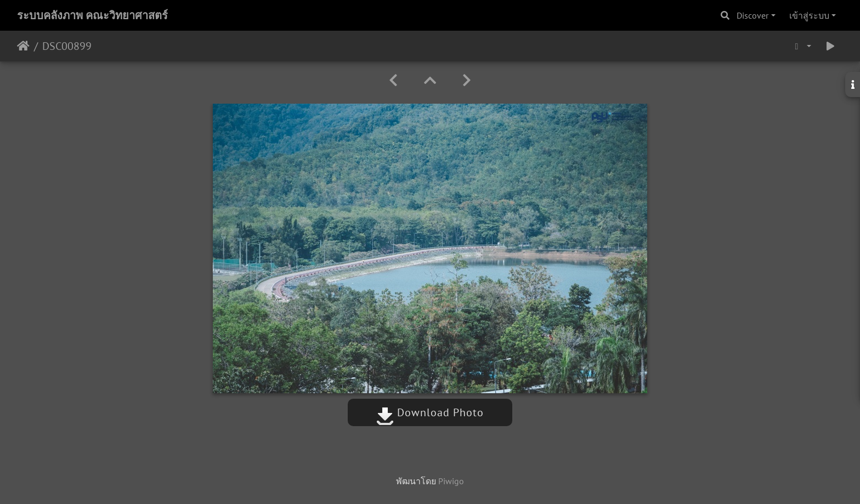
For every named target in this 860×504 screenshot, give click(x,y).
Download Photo (430, 412)
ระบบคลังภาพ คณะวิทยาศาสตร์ (92, 15)
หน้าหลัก (23, 46)
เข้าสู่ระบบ (809, 15)
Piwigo (451, 481)
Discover (752, 15)
